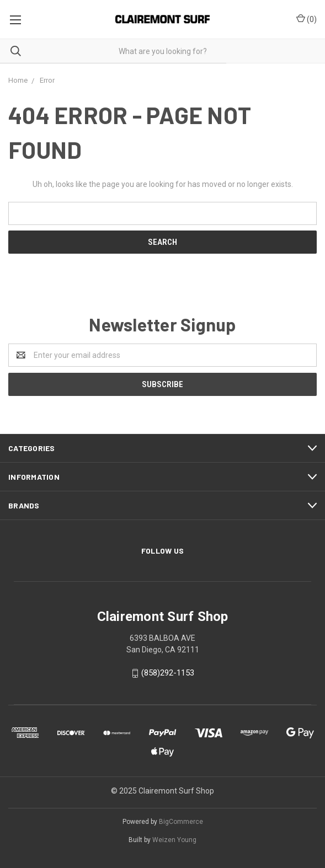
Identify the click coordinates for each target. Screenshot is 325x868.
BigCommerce (181, 822)
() (307, 19)
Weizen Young (174, 840)
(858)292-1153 (168, 673)
